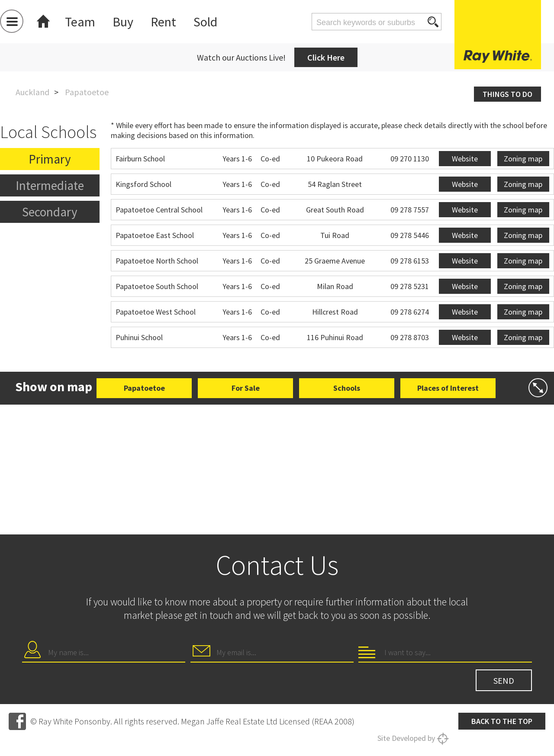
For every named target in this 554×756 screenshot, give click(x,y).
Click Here (326, 57)
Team (80, 22)
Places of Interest (448, 388)
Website (465, 159)
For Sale (246, 388)
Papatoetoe (144, 388)
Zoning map (523, 159)
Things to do (507, 94)
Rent (163, 22)
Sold (205, 22)
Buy (123, 22)
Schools (347, 388)
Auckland (32, 92)
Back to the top (502, 721)
